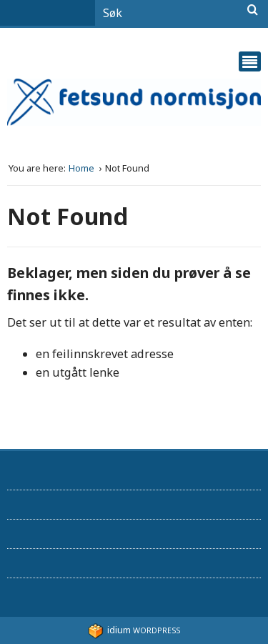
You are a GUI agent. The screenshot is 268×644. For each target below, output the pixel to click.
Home (83, 168)
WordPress (134, 630)
